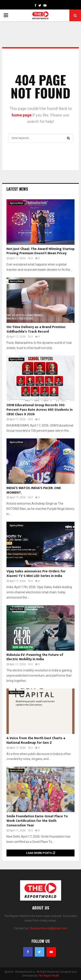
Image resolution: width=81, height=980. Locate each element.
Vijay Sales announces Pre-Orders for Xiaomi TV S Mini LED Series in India (36, 574)
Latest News (17, 189)
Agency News (17, 203)
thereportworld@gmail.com (49, 928)
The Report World (49, 976)
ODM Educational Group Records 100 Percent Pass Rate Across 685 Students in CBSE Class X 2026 (40, 410)
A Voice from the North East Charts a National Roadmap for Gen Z (36, 740)
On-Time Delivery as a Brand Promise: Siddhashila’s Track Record (36, 329)
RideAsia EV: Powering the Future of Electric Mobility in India (35, 657)
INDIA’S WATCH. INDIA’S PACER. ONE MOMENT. (34, 490)
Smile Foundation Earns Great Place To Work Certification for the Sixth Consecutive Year (37, 821)
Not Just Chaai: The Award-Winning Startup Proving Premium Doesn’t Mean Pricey (40, 251)
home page (22, 115)
